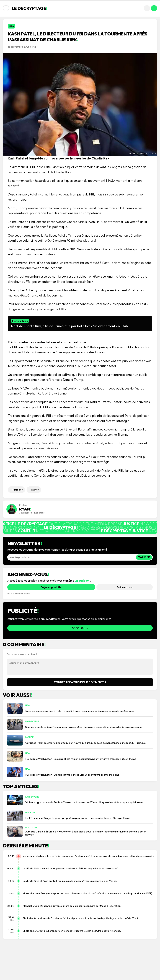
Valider (144, 557)
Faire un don (125, 587)
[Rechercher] (147, 8)
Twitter (35, 490)
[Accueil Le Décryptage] (30, 8)
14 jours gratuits (51, 587)
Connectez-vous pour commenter (80, 682)
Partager (17, 490)
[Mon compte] (154, 8)
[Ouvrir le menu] (6, 8)
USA (11, 26)
